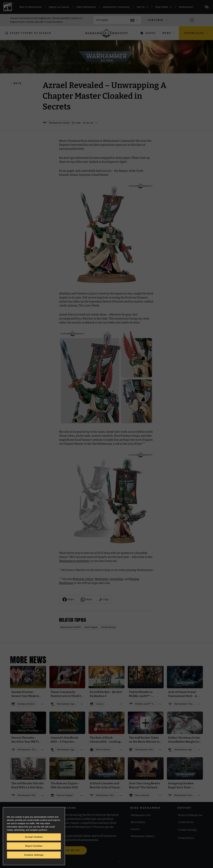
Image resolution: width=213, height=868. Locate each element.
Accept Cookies (34, 837)
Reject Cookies (34, 846)
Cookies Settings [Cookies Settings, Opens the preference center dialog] (34, 855)
